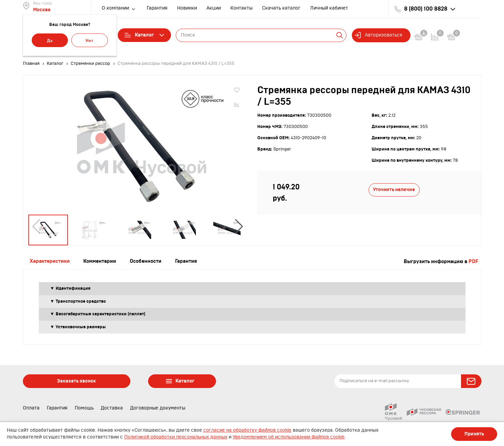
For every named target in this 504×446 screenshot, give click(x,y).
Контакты (241, 8)
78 (455, 160)
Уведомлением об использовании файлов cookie (289, 437)
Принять (474, 434)
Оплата (31, 408)
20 (419, 138)
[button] (239, 227)
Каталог (144, 35)
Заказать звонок (76, 381)
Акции (214, 8)
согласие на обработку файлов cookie (247, 430)
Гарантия (157, 8)
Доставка (112, 408)
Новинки (187, 8)
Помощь (84, 408)
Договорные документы (158, 408)
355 (424, 127)
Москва (42, 10)
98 (444, 149)
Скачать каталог (281, 8)
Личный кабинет (329, 8)
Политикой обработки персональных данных (176, 437)
